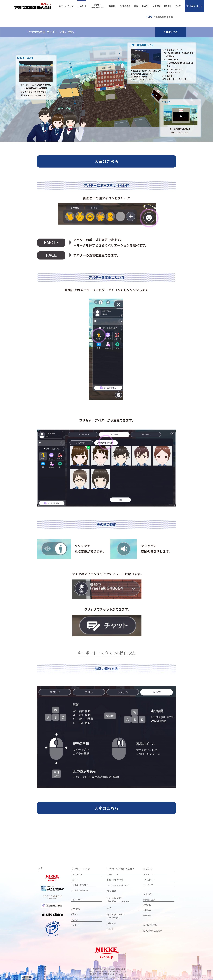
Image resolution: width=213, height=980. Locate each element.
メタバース (82, 6)
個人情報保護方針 (152, 930)
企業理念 (147, 905)
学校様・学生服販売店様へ (97, 6)
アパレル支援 (125, 6)
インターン (75, 925)
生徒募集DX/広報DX (79, 885)
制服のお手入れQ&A (115, 880)
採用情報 (168, 6)
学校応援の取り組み (79, 890)
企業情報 (156, 6)
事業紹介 (145, 6)
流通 (136, 6)
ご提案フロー (113, 874)
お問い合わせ (196, 6)
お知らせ (112, 923)
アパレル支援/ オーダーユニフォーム (118, 899)
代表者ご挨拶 (149, 899)
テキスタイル (149, 880)
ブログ (178, 6)
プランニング (149, 874)
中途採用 (75, 919)
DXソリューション (66, 6)
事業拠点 (147, 915)
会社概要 (147, 910)
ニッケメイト (76, 874)
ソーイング (148, 885)
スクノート (75, 880)
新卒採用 (75, 914)
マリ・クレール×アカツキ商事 (116, 916)
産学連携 (112, 6)
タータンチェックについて (118, 885)
